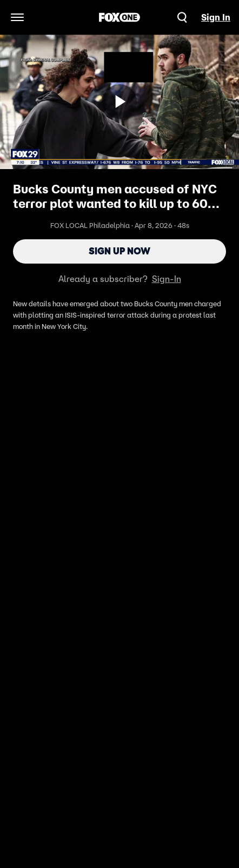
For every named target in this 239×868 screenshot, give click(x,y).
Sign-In (167, 279)
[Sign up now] (119, 102)
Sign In (216, 17)
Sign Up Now (119, 251)
